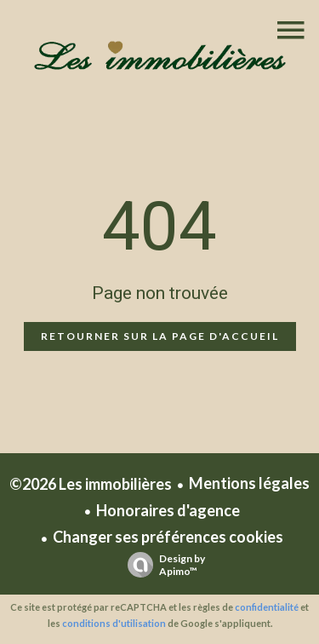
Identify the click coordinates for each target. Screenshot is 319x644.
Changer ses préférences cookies (168, 537)
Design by (162, 565)
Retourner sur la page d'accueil (160, 336)
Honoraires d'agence (168, 510)
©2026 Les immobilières (91, 484)
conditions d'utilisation (114, 623)
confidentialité (267, 607)
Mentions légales (249, 483)
